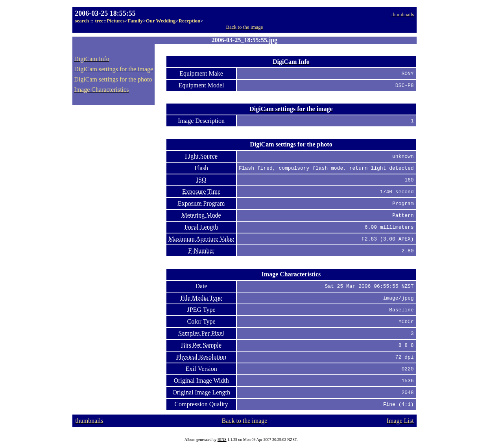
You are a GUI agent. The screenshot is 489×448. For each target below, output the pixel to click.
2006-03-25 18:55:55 (105, 13)
